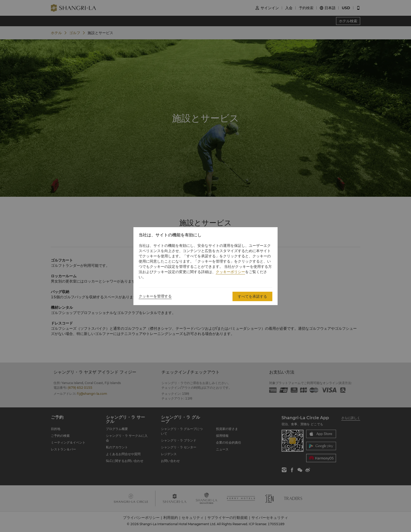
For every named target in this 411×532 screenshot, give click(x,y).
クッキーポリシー (230, 272)
